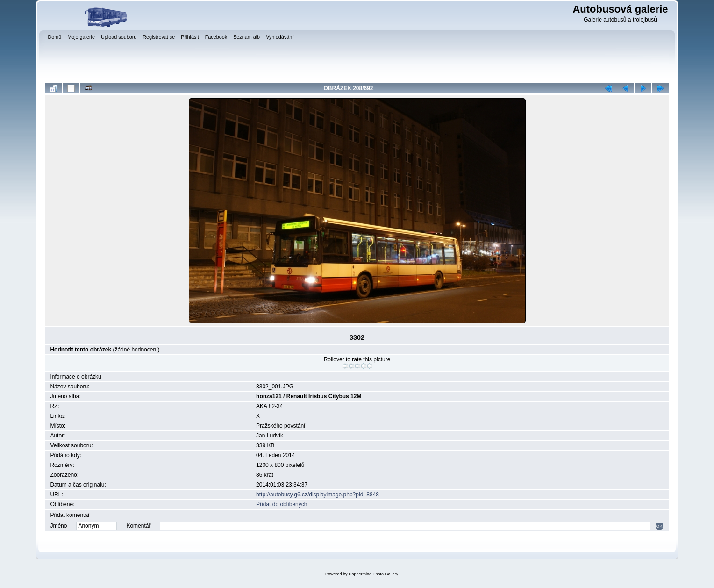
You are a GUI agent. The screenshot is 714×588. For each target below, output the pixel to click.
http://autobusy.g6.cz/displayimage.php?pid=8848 (318, 495)
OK (659, 526)
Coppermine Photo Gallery (373, 574)
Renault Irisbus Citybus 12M (324, 396)
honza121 (269, 396)
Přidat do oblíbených (282, 504)
